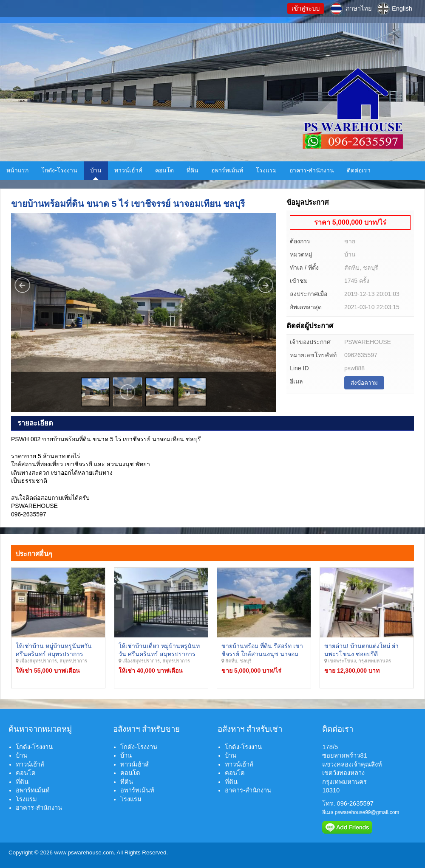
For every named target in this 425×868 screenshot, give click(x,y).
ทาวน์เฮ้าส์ (128, 170)
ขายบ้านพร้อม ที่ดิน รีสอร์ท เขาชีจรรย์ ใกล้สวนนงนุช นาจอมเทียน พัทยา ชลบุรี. (262, 654)
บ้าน (96, 170)
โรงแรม (266, 170)
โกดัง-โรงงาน (59, 170)
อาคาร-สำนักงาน (312, 170)
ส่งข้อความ (364, 383)
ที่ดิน (193, 170)
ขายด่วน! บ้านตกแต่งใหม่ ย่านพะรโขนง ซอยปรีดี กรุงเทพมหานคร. (361, 654)
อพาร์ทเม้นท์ (227, 170)
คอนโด (164, 170)
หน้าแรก (17, 170)
